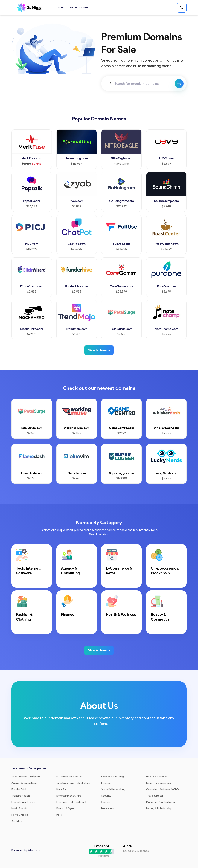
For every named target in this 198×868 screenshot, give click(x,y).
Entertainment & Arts (69, 796)
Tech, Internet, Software (26, 777)
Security (106, 796)
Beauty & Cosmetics (159, 783)
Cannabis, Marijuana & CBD (162, 789)
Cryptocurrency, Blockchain (73, 783)
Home (61, 8)
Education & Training (24, 802)
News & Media (20, 815)
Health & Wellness (157, 777)
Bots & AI (62, 789)
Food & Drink (19, 789)
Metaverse (108, 808)
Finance (106, 783)
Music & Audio (20, 808)
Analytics (17, 821)
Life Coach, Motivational (71, 802)
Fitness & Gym (65, 808)
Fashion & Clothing (113, 777)
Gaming (106, 802)
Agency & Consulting (24, 783)
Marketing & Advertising (160, 802)
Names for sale (79, 8)
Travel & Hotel (154, 796)
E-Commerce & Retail (69, 777)
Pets (59, 815)
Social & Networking (113, 789)
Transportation (21, 796)
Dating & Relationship (159, 808)
